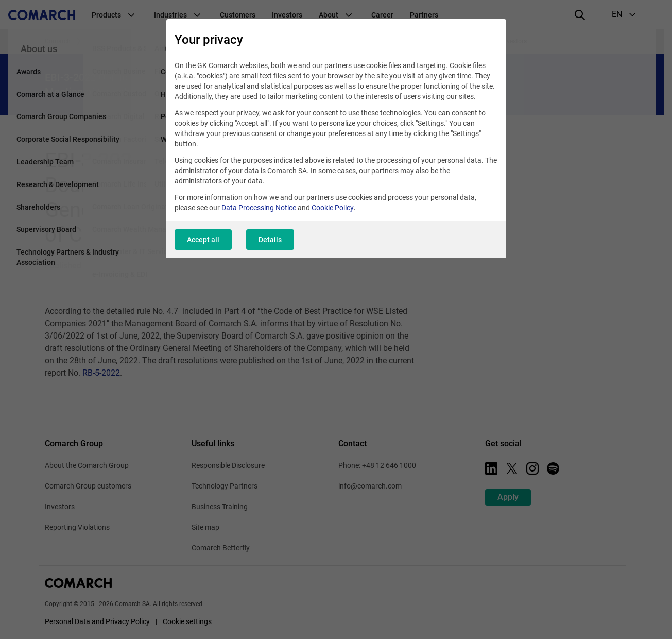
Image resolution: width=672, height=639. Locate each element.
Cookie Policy (333, 208)
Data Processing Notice (259, 208)
